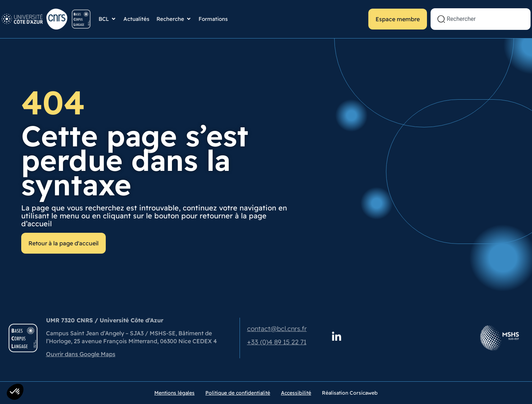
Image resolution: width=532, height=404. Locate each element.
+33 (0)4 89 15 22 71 (277, 342)
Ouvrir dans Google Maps (81, 354)
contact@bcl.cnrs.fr (277, 329)
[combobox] (481, 19)
